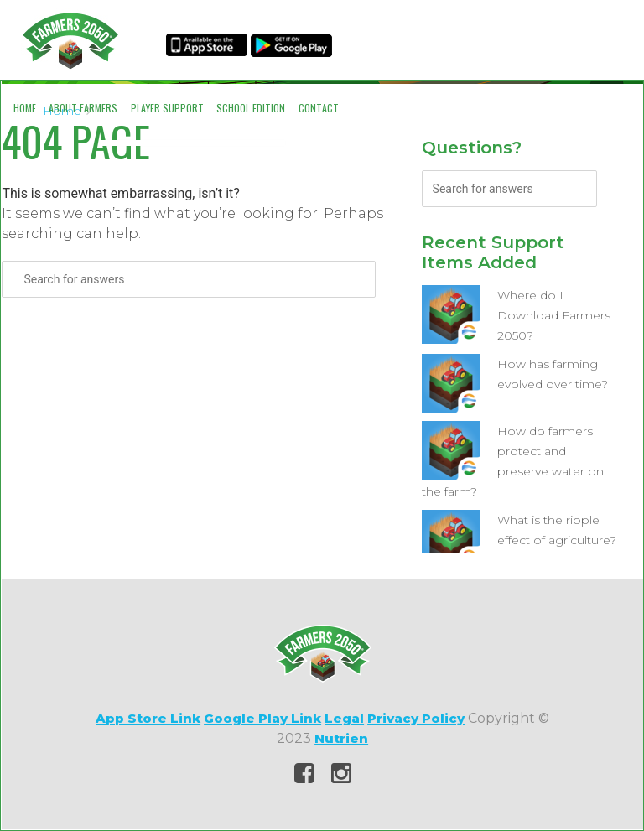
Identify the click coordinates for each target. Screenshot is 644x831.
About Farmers (83, 108)
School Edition (251, 108)
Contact (319, 108)
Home (25, 108)
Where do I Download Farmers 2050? (554, 315)
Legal (344, 718)
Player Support (167, 108)
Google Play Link (262, 718)
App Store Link (148, 718)
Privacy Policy (416, 718)
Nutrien (341, 738)
